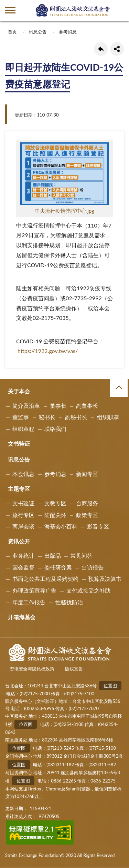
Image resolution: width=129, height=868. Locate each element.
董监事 (21, 417)
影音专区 (98, 526)
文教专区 (55, 503)
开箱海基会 (22, 617)
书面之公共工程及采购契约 (45, 579)
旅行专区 (23, 515)
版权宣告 (74, 669)
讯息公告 (38, 32)
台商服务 (87, 503)
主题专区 (19, 489)
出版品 (53, 556)
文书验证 (19, 443)
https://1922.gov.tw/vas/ (48, 351)
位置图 (110, 686)
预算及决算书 (105, 579)
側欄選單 (10, 10)
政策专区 (87, 515)
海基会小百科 (61, 526)
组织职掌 (108, 417)
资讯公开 (19, 541)
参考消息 (68, 32)
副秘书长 (76, 417)
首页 (12, 32)
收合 (119, 388)
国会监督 (23, 567)
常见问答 (82, 556)
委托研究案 (58, 567)
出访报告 (93, 567)
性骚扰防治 (69, 602)
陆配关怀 (55, 515)
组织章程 (23, 429)
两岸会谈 (23, 526)
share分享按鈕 (117, 49)
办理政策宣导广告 (34, 590)
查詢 (119, 10)
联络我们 (55, 429)
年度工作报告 (29, 602)
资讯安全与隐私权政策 (32, 669)
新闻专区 (87, 474)
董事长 (58, 406)
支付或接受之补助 (88, 590)
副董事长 (87, 406)
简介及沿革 (26, 406)
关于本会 (19, 391)
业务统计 (23, 556)
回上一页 (101, 49)
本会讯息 (23, 474)
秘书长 (47, 417)
